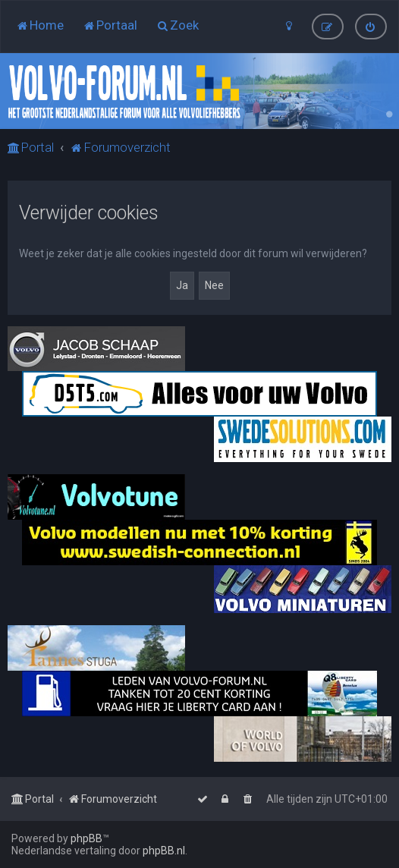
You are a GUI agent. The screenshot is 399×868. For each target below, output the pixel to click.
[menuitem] (40, 25)
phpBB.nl (164, 851)
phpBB (86, 838)
